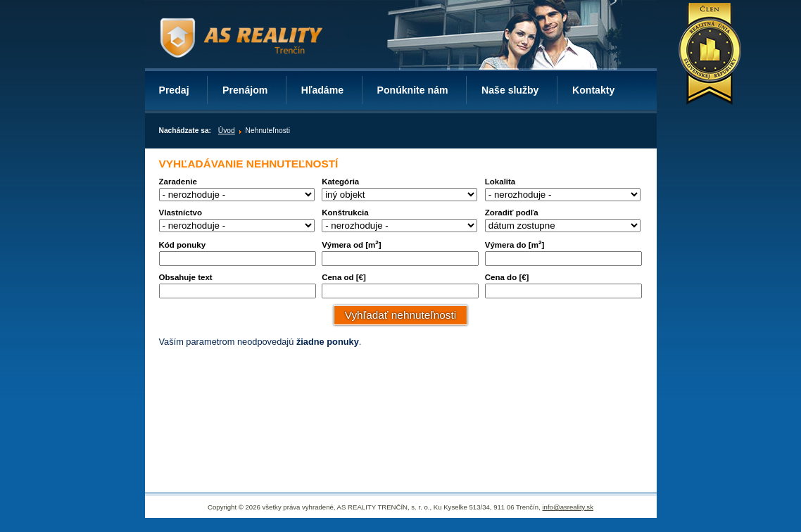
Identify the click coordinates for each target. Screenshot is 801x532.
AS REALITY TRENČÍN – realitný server (241, 40)
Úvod (227, 131)
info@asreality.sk (567, 507)
